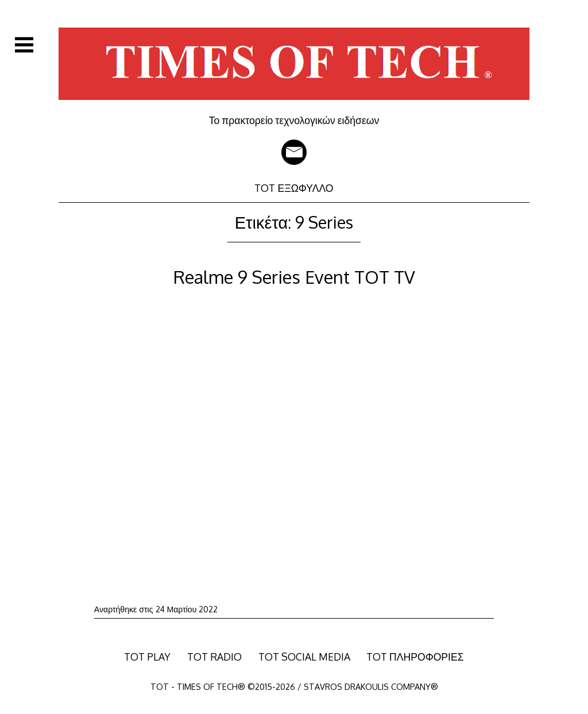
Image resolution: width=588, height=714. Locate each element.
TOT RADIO (214, 657)
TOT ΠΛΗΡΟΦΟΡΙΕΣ (415, 657)
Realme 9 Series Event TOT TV (294, 277)
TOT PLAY (147, 657)
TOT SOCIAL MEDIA (304, 657)
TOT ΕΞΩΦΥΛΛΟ (294, 188)
